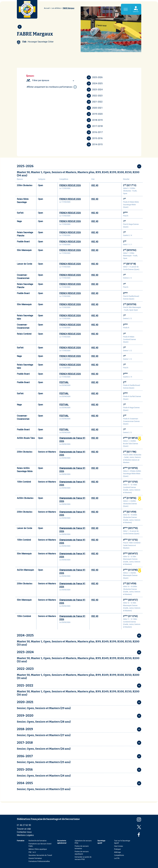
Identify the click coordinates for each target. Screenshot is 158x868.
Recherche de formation (38, 841)
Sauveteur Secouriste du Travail (40, 855)
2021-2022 (95, 102)
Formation (21, 841)
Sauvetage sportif (101, 842)
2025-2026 (95, 77)
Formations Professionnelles (39, 861)
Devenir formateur (35, 858)
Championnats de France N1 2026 (72, 440)
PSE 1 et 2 (32, 852)
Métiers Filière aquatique (38, 849)
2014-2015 (95, 144)
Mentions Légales (25, 835)
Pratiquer (117, 849)
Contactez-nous (24, 832)
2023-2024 (95, 90)
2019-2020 (95, 114)
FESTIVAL (64, 382)
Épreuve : (30, 76)
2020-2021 (95, 108)
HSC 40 (95, 185)
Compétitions (119, 855)
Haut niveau (119, 846)
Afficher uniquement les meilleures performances (50, 87)
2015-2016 (95, 138)
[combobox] (54, 80)
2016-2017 (95, 132)
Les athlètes (56, 8)
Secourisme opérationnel (62, 842)
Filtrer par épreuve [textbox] (41, 80)
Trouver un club (24, 829)
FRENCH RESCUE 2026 (70, 185)
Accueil (47, 8)
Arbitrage (117, 852)
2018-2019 (95, 120)
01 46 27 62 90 (24, 825)
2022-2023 (95, 96)
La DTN (117, 858)
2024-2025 (95, 84)
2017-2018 (95, 126)
